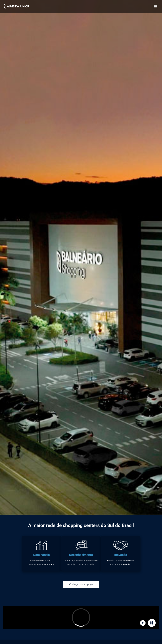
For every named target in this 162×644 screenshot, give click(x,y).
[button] (156, 6)
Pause (152, 623)
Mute (143, 623)
